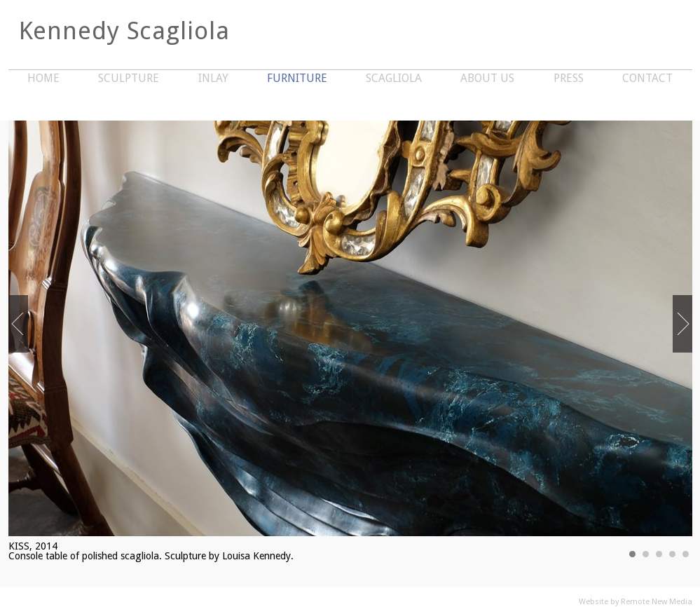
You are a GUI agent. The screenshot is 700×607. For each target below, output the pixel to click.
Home (43, 78)
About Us (487, 78)
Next (682, 324)
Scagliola (394, 78)
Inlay (213, 78)
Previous (18, 324)
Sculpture (129, 78)
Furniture (297, 78)
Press (569, 78)
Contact (647, 78)
